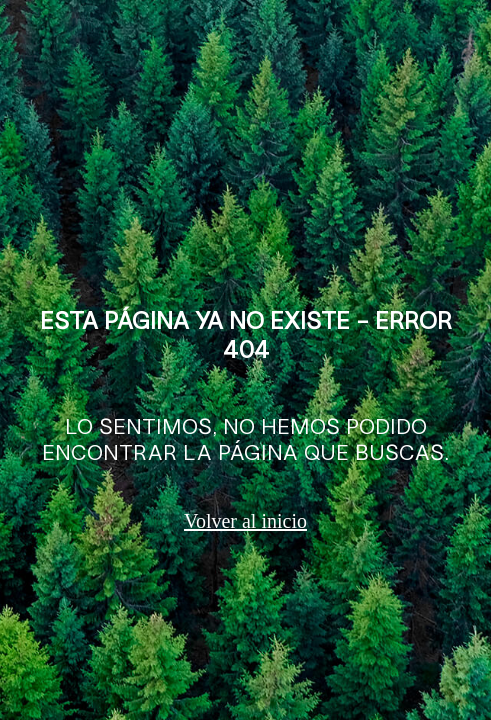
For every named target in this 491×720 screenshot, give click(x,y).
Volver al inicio (245, 521)
